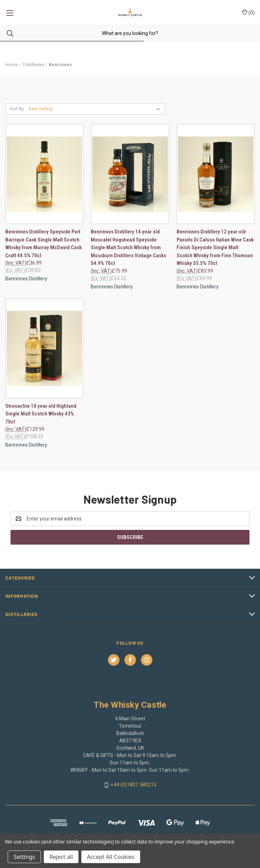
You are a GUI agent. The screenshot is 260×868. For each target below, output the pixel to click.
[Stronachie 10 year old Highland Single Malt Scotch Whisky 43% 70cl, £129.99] (44, 348)
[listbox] (96, 109)
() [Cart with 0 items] (248, 12)
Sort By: (17, 109)
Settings (24, 857)
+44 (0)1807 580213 (133, 785)
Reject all (61, 857)
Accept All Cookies (111, 857)
